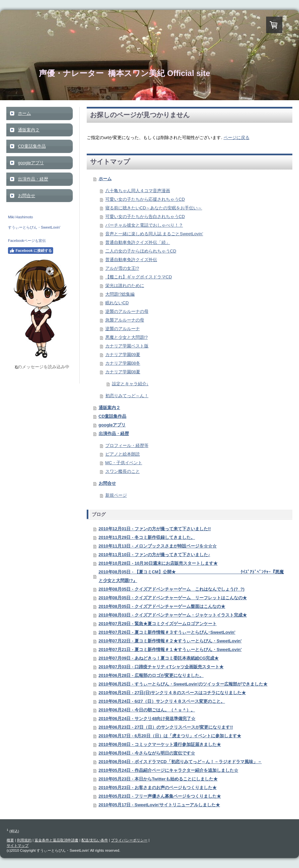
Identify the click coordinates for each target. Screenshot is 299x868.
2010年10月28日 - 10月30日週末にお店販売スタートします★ (158, 563)
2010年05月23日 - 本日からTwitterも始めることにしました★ (158, 779)
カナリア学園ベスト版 (127, 346)
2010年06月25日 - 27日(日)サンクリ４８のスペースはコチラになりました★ (172, 693)
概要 (10, 840)
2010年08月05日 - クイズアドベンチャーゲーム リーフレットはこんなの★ (173, 598)
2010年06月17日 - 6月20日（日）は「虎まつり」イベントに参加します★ (170, 736)
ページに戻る (237, 138)
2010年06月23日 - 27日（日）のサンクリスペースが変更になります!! (166, 727)
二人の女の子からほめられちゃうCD (141, 251)
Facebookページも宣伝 (27, 241)
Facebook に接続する (31, 251)
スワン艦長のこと (123, 471)
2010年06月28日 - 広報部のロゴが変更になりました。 (151, 675)
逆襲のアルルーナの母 (127, 311)
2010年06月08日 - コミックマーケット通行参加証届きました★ (160, 744)
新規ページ (116, 495)
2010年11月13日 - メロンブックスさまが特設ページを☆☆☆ (158, 546)
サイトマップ (18, 845)
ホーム (105, 179)
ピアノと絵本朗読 (123, 454)
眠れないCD (117, 303)
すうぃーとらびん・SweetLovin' (34, 227)
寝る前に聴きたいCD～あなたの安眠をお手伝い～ (154, 208)
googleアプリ (112, 425)
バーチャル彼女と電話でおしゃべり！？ (144, 225)
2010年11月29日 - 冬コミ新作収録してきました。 (147, 537)
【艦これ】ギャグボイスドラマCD (139, 277)
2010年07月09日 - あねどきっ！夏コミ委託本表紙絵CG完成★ (159, 658)
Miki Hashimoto (20, 217)
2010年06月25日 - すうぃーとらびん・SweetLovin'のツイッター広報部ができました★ (183, 684)
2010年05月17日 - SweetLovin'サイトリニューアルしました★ (159, 805)
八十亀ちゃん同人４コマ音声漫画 (138, 191)
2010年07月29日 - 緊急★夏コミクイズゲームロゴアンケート (158, 624)
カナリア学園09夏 (123, 355)
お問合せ (107, 483)
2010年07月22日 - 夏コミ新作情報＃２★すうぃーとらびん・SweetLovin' (170, 641)
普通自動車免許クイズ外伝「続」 (138, 242)
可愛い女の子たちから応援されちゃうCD (145, 199)
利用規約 (24, 840)
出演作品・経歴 (114, 434)
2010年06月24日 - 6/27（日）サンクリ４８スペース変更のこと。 (162, 701)
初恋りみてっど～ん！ (127, 396)
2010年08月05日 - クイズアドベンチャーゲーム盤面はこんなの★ (162, 606)
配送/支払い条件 (95, 840)
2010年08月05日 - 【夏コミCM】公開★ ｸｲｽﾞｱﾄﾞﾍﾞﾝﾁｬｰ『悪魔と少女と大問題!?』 (191, 576)
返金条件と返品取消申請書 (56, 840)
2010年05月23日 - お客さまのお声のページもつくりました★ (158, 788)
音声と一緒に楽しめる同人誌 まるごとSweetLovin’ (154, 234)
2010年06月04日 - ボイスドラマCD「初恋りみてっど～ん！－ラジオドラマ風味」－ (180, 762)
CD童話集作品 (113, 416)
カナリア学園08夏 (123, 372)
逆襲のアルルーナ (123, 329)
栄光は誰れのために (125, 286)
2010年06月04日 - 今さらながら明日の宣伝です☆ (147, 753)
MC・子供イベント (124, 463)
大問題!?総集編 (120, 294)
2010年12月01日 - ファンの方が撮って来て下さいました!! (155, 529)
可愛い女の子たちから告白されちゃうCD (145, 217)
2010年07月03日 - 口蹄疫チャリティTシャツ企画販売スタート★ (161, 667)
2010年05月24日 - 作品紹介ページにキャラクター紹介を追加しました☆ (168, 770)
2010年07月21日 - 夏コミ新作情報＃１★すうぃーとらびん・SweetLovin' (170, 650)
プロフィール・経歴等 (127, 445)
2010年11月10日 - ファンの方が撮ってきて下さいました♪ (154, 555)
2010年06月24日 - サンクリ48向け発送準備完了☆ (147, 719)
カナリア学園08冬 (123, 363)
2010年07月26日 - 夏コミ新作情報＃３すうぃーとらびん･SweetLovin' (167, 632)
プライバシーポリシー (129, 840)
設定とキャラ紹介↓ (130, 384)
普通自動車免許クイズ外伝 (131, 260)
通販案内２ (109, 408)
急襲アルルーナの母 (125, 320)
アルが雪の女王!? (122, 268)
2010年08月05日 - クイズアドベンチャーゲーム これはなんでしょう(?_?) (172, 589)
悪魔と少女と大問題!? (127, 337)
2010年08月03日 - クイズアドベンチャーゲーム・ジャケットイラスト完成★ (173, 615)
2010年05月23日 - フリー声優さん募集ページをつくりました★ (160, 796)
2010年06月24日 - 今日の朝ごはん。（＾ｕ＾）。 (147, 710)
